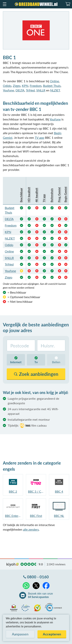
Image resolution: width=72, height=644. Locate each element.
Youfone (8, 90)
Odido (7, 86)
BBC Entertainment (13, 516)
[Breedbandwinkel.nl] (36, 4)
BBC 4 (59, 491)
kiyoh (13, 565)
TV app (39, 138)
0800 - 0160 (38, 577)
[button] (4, 4)
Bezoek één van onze (40, 595)
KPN (25, 86)
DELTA (20, 90)
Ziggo (17, 86)
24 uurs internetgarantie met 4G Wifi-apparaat (33, 411)
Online (54, 81)
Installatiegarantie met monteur (29, 419)
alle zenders (31, 529)
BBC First (36, 516)
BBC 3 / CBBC (36, 491)
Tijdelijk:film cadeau (27, 426)
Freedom (36, 86)
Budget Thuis (52, 86)
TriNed (30, 90)
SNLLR (41, 90)
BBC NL (59, 516)
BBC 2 (13, 491)
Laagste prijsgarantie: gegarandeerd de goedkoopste (33, 401)
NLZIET (55, 90)
